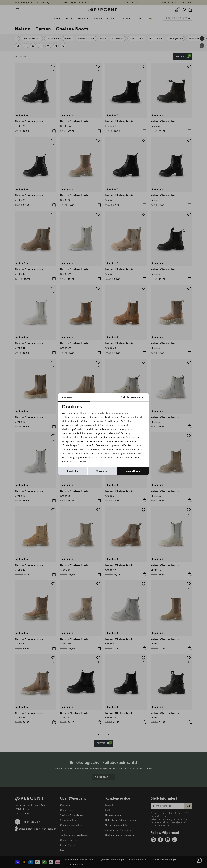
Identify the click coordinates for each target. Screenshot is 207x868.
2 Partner (103, 425)
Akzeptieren (133, 471)
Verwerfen (102, 471)
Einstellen (73, 471)
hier (140, 450)
